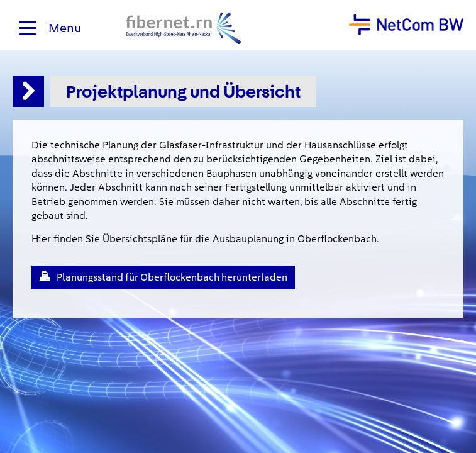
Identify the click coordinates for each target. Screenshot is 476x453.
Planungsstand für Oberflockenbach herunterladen (172, 277)
